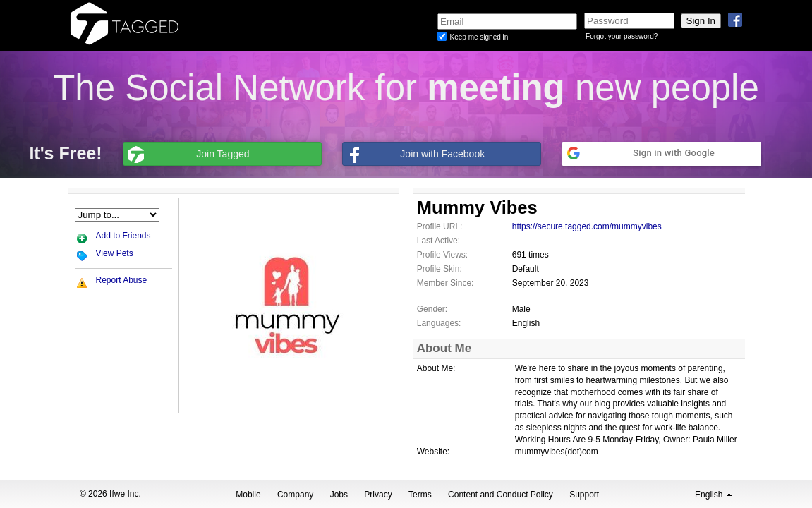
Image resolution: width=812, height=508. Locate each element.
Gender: (432, 309)
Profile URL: (440, 226)
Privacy (378, 495)
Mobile (248, 495)
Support (584, 495)
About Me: (436, 368)
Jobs (339, 495)
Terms (420, 495)
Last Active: (438, 241)
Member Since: (446, 283)
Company (295, 495)
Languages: (439, 323)
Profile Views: (442, 255)
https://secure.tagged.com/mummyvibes (587, 226)
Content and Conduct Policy (501, 495)
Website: (433, 452)
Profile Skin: (440, 269)
